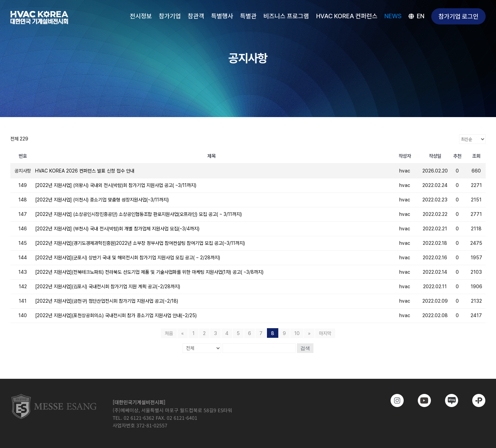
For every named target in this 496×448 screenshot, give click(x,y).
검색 (305, 348)
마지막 (325, 333)
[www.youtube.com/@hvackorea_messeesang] (420, 400)
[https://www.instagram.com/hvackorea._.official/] (392, 400)
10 (297, 333)
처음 (169, 333)
